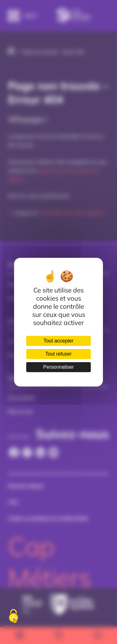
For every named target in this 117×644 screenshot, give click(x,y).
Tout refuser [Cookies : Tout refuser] (58, 354)
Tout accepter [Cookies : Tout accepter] (58, 341)
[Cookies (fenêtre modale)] (13, 617)
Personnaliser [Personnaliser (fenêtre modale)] (59, 367)
